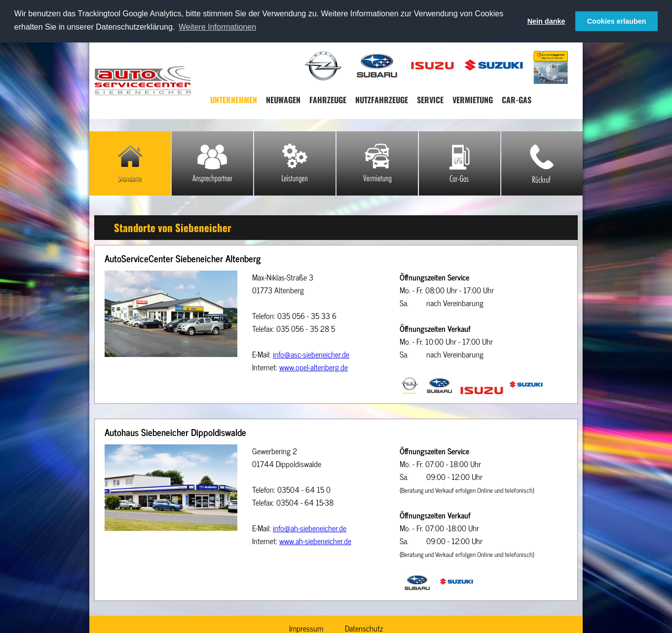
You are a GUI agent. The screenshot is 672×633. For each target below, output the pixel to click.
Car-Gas (517, 100)
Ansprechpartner (212, 163)
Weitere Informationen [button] (217, 27)
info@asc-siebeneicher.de (311, 354)
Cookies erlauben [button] (617, 21)
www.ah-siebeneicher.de (315, 540)
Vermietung (473, 100)
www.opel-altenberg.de (314, 367)
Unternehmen (234, 100)
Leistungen (295, 163)
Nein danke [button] (546, 21)
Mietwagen (377, 163)
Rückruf (542, 163)
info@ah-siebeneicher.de (310, 527)
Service (430, 100)
